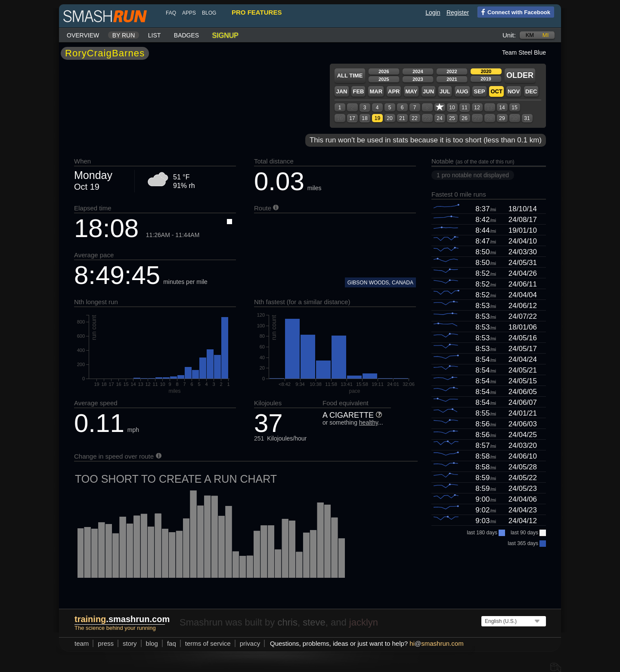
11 (464, 108)
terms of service (208, 643)
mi (546, 35)
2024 (418, 71)
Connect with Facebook (514, 12)
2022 (452, 71)
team (82, 643)
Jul (445, 91)
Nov (514, 91)
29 (502, 118)
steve (314, 622)
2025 (384, 79)
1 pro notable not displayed (473, 175)
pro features (257, 12)
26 (464, 118)
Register (458, 12)
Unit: (509, 35)
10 (452, 108)
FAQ (171, 13)
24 (439, 118)
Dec (531, 91)
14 (502, 108)
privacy (250, 643)
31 (527, 118)
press (106, 643)
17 (352, 118)
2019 (486, 79)
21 (402, 118)
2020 (486, 71)
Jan (341, 91)
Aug (462, 91)
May (411, 91)
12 (477, 108)
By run (124, 35)
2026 (384, 71)
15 (514, 108)
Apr (394, 91)
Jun (428, 91)
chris (287, 622)
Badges (186, 35)
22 (414, 118)
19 (377, 118)
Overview (83, 35)
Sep (479, 91)
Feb (358, 91)
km (530, 35)
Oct (496, 91)
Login (433, 12)
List (155, 35)
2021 (452, 79)
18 (364, 118)
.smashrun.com (122, 619)
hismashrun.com (436, 643)
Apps (189, 13)
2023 (418, 79)
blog (209, 13)
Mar (376, 91)
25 (452, 118)
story (130, 643)
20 (389, 118)
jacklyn (364, 622)
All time (350, 76)
